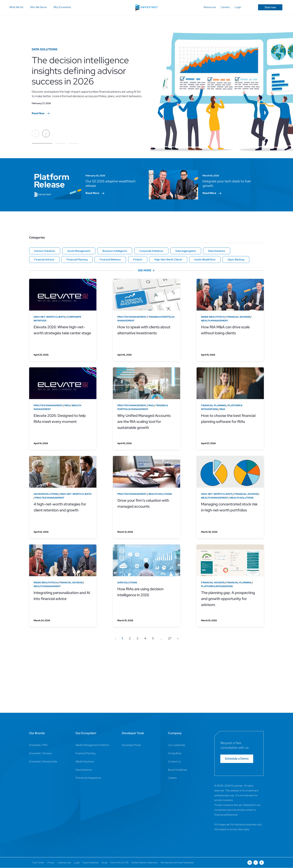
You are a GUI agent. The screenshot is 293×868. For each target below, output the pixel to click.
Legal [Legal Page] (77, 863)
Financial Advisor (44, 260)
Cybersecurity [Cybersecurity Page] (64, 863)
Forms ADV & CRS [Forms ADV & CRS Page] (119, 863)
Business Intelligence (115, 251)
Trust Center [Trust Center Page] (38, 863)
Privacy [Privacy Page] (51, 863)
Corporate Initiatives (151, 251)
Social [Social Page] (104, 863)
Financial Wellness (110, 260)
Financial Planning (77, 260)
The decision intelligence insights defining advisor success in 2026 (80, 71)
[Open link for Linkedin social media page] (250, 863)
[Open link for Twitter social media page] (256, 863)
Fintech (138, 260)
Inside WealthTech (205, 260)
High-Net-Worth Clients (168, 260)
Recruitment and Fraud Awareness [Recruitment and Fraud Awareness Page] (177, 863)
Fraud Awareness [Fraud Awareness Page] (91, 863)
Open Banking (236, 260)
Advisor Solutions (45, 251)
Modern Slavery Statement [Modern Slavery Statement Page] (145, 863)
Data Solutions (217, 251)
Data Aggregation (186, 251)
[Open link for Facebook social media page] (262, 863)
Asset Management (79, 251)
